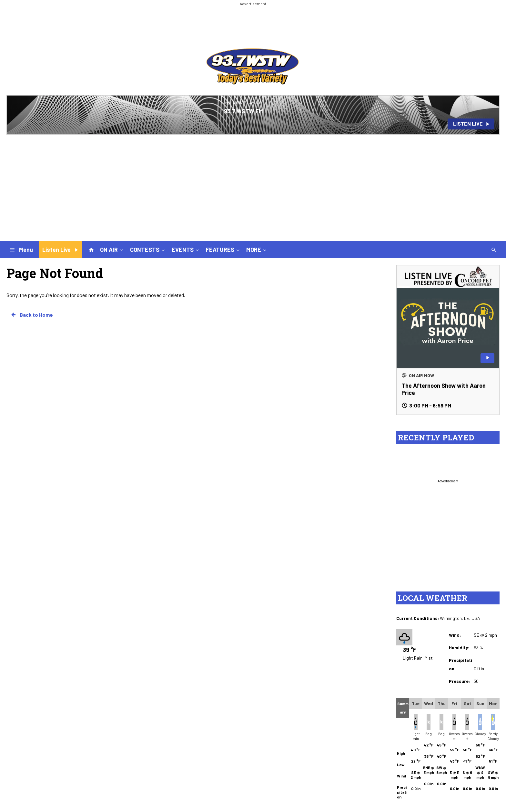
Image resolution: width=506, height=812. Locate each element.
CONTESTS (148, 250)
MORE (257, 250)
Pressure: (459, 681)
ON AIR (112, 250)
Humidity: (459, 648)
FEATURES (223, 250)
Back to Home (32, 315)
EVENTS (186, 250)
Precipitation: (460, 664)
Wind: (455, 635)
